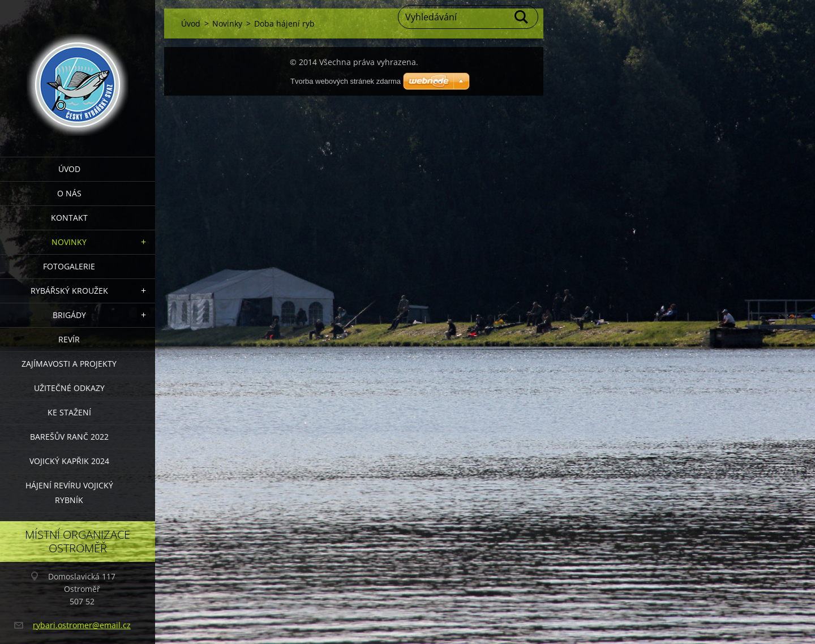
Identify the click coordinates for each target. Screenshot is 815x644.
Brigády (69, 315)
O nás (69, 193)
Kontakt (69, 218)
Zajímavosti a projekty (69, 364)
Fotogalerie (69, 266)
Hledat (522, 17)
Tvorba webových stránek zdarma (346, 81)
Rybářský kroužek (69, 291)
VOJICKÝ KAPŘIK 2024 (69, 461)
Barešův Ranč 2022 (69, 437)
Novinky (69, 242)
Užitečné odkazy (69, 388)
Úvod (69, 169)
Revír (69, 339)
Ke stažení (69, 412)
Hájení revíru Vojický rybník (69, 493)
